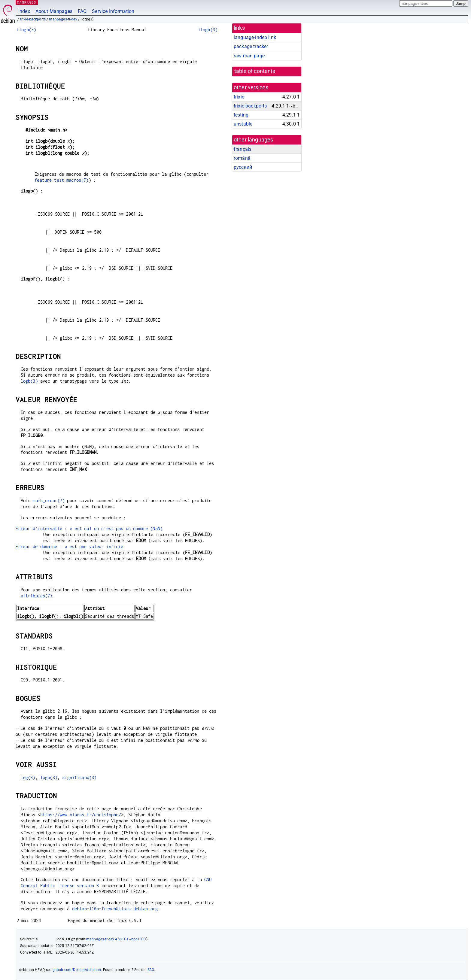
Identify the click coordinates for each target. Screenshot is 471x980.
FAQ (82, 11)
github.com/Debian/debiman (77, 970)
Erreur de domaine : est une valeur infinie (70, 546)
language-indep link (255, 37)
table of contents (255, 71)
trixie (239, 97)
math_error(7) (49, 501)
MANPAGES (27, 2)
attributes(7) (37, 596)
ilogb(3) (26, 30)
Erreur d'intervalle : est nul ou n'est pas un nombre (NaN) (89, 528)
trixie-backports (33, 19)
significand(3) (79, 777)
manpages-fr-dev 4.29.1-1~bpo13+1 (116, 939)
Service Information (113, 11)
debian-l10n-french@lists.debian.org (115, 909)
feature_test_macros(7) (61, 180)
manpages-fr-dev (63, 19)
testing (241, 115)
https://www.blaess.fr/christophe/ (81, 815)
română (242, 158)
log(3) (28, 777)
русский (243, 167)
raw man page (249, 56)
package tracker (251, 46)
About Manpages (54, 11)
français (243, 149)
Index (24, 11)
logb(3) (29, 381)
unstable (243, 124)
